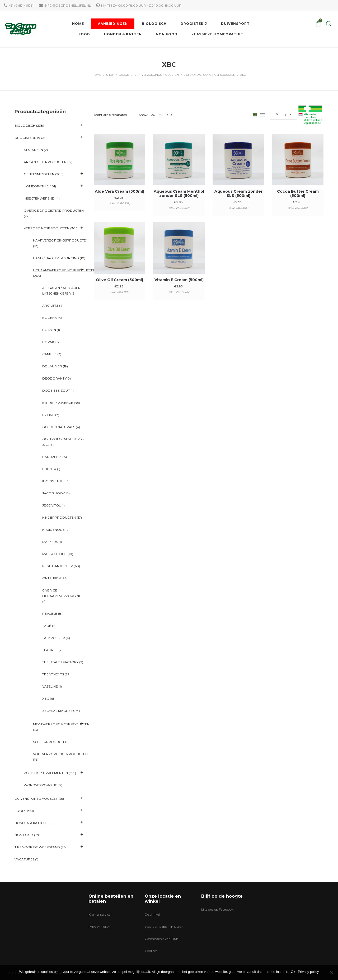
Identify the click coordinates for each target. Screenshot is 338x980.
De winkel (152, 914)
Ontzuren (51, 578)
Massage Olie (55, 554)
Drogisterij (128, 75)
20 (153, 115)
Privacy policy (308, 972)
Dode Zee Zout (56, 390)
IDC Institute (53, 481)
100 (169, 115)
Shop (110, 75)
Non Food (24, 835)
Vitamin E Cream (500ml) (179, 280)
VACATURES (24, 859)
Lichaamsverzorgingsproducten (210, 75)
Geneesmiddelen (39, 174)
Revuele (50, 614)
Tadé (47, 626)
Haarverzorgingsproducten (61, 240)
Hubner (49, 469)
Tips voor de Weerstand (37, 847)
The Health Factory (60, 662)
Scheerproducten (50, 742)
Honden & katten (30, 823)
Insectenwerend (39, 198)
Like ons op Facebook (217, 909)
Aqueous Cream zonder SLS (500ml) (238, 194)
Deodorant (53, 378)
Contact (151, 951)
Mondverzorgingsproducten (61, 724)
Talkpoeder (54, 638)
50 (161, 115)
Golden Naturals (59, 427)
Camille (49, 354)
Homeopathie (36, 186)
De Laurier (52, 366)
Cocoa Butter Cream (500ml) (298, 194)
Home (97, 75)
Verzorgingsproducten (160, 75)
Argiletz (50, 306)
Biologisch (25, 126)
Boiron (49, 330)
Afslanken (33, 150)
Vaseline (50, 686)
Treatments (53, 674)
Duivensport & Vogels (35, 799)
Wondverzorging (41, 785)
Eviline (48, 415)
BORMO (49, 342)
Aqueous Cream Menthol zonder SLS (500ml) (179, 194)
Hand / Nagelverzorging (56, 258)
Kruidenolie (53, 530)
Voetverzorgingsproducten (60, 754)
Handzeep (51, 457)
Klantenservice (99, 914)
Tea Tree (50, 650)
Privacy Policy (99, 927)
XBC (46, 699)
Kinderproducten (59, 517)
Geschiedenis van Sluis (161, 939)
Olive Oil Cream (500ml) (119, 280)
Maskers (50, 542)
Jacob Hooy (53, 493)
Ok (293, 972)
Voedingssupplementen (46, 773)
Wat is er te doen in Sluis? (164, 927)
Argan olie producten (45, 162)
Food (20, 811)
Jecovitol (51, 505)
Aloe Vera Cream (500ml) (119, 191)
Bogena (50, 318)
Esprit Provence (58, 403)
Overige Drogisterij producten (54, 210)
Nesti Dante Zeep (58, 566)
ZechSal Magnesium (60, 711)
